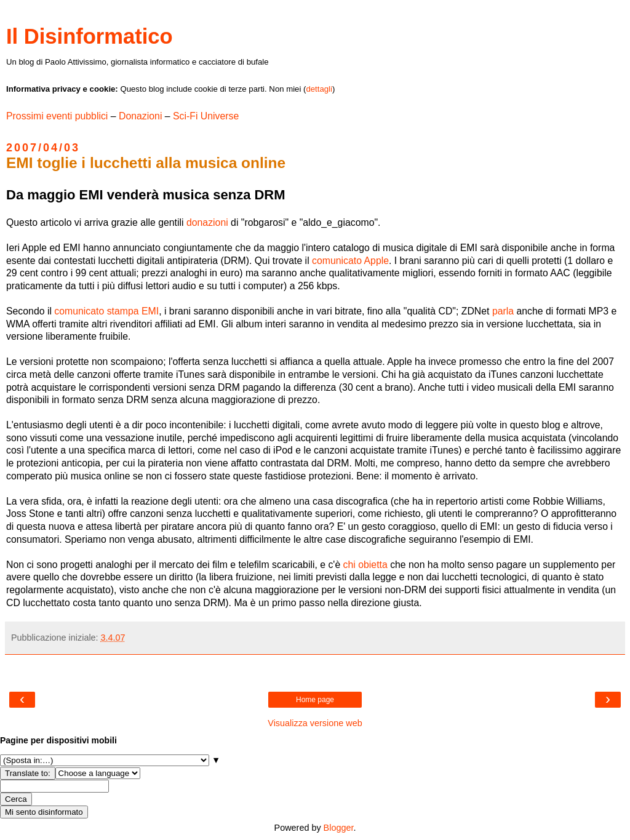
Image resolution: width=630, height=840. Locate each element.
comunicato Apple (350, 261)
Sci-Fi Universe (206, 116)
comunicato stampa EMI (106, 311)
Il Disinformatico (90, 36)
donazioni (207, 222)
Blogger (339, 828)
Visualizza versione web (315, 723)
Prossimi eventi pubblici (57, 116)
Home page (315, 700)
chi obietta (365, 565)
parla (503, 311)
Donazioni (140, 116)
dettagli (319, 89)
